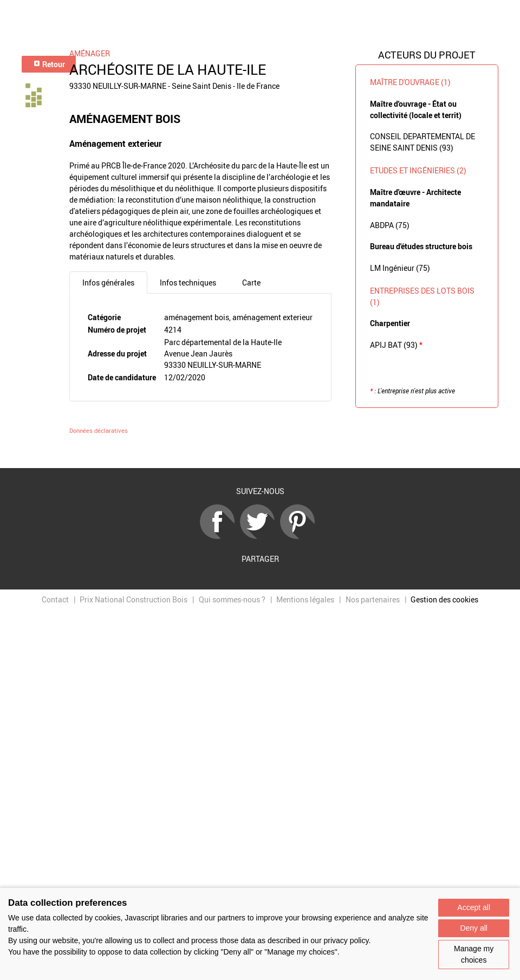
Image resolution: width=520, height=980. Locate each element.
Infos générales (108, 283)
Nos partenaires (373, 599)
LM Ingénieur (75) (400, 268)
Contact (55, 599)
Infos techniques (188, 283)
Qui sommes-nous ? (232, 599)
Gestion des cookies (444, 599)
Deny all (474, 928)
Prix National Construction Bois (134, 599)
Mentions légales (305, 599)
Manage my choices (474, 954)
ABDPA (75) (390, 225)
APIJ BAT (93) (396, 345)
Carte (251, 283)
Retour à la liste (260, 452)
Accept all (474, 907)
